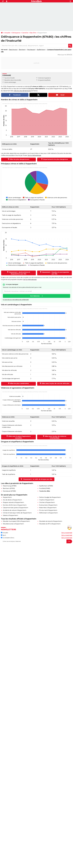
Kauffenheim (41, 50)
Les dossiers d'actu (8, 538)
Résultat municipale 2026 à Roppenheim (16, 521)
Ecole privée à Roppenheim (48, 505)
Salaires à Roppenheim (10, 515)
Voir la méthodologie (34, 155)
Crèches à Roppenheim (47, 502)
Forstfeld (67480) (45, 488)
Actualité (7, 33)
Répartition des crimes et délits (13, 80)
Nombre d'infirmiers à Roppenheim (15, 505)
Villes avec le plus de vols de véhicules (55, 383)
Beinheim (22, 50)
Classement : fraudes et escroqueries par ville (55, 273)
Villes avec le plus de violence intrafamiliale (55, 437)
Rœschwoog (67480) (10, 486)
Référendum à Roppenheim (48, 513)
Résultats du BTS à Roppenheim (50, 524)
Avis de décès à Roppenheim (12, 500)
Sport (3, 535)
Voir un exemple (67, 533)
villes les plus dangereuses (22, 91)
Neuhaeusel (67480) (9, 491)
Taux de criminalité (9, 78)
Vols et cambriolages (10, 82)
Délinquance (16, 33)
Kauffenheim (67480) (46, 486)
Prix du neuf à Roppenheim (48, 510)
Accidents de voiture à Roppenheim (15, 510)
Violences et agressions (44, 78)
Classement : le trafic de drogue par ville (38, 479)
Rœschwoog (13, 50)
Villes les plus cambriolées (19, 383)
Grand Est (25, 33)
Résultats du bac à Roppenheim (13, 524)
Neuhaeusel (31, 50)
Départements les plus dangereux (55, 159)
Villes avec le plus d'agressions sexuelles (19, 437)
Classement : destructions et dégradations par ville (19, 273)
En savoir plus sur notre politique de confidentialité (16, 300)
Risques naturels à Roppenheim (13, 502)
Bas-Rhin (33, 33)
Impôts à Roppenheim (47, 500)
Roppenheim (7, 497)
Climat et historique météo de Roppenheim (17, 513)
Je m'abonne (35, 296)
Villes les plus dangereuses (19, 159)
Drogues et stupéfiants (44, 80)
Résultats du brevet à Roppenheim (51, 521)
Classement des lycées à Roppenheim (15, 508)
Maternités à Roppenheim (48, 508)
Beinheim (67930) (9, 488)
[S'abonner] (36, 541)
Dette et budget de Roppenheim (50, 497)
